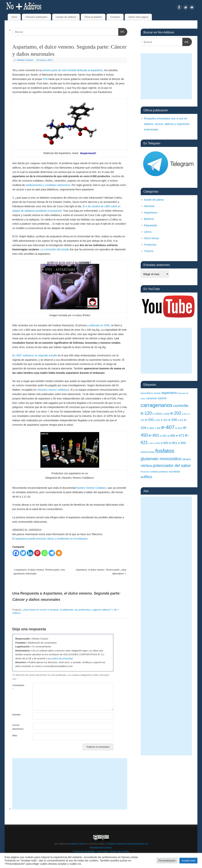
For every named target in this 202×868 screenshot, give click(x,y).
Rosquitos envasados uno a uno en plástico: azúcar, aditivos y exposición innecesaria (167, 124)
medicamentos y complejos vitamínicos (48, 185)
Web (15, 736)
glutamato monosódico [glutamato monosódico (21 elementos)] (161, 459)
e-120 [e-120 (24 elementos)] (146, 413)
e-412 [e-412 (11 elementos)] (179, 428)
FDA (45, 79)
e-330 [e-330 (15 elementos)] (173, 420)
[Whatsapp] (45, 553)
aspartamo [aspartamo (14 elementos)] (169, 393)
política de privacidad (62, 659)
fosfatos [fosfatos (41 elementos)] (165, 451)
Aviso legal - (103, 851)
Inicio (14, 17)
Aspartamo (151, 212)
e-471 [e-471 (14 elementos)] (180, 436)
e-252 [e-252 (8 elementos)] (157, 420)
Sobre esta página (138, 17)
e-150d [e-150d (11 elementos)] (157, 414)
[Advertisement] (70, 784)
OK (121, 31)
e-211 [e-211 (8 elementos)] (185, 414)
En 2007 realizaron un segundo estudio (35, 355)
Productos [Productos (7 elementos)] (145, 472)
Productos (150, 245)
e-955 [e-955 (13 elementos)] (182, 443)
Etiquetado (151, 225)
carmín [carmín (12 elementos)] (162, 398)
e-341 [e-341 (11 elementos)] (150, 428)
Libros (148, 232)
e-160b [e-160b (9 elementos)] (166, 414)
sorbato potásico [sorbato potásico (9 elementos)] (159, 472)
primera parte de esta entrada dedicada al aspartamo (73, 70)
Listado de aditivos (66, 17)
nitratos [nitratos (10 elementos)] (186, 459)
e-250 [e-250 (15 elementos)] (149, 420)
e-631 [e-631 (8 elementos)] (157, 443)
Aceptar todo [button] (188, 861)
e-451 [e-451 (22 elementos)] (154, 435)
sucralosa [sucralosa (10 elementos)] (175, 472)
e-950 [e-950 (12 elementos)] (165, 443)
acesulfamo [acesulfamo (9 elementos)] (147, 393)
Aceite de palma (154, 200)
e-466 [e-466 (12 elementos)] (171, 436)
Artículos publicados (36, 17)
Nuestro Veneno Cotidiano (91, 488)
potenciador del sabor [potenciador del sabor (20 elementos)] (172, 466)
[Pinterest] (37, 553)
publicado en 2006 (99, 325)
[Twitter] (23, 553)
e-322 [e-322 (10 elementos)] (164, 420)
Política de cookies (120, 851)
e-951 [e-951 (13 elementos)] (173, 443)
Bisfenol (149, 219)
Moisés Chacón (25, 60)
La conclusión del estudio (55, 249)
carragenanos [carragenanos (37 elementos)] (157, 405)
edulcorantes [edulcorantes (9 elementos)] (148, 452)
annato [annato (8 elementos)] (157, 393)
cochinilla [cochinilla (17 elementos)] (181, 406)
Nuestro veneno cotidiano (53, 390)
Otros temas (151, 238)
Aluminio (149, 206)
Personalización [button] (167, 861)
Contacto (115, 17)
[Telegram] (52, 553)
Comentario (17, 687)
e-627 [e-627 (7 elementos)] (151, 443)
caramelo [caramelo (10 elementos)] (152, 398)
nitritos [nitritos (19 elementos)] (146, 466)
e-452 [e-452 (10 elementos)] (164, 436)
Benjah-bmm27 (88, 153)
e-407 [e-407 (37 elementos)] (168, 427)
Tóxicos (149, 251)
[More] (59, 553)
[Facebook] (16, 553)
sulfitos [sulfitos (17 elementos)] (146, 477)
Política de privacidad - (85, 851)
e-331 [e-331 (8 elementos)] (181, 420)
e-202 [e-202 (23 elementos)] (176, 413)
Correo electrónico (17, 727)
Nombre (16, 715)
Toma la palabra (93, 17)
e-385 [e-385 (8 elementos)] (158, 428)
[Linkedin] (30, 553)
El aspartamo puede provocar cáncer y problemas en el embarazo (50, 539)
